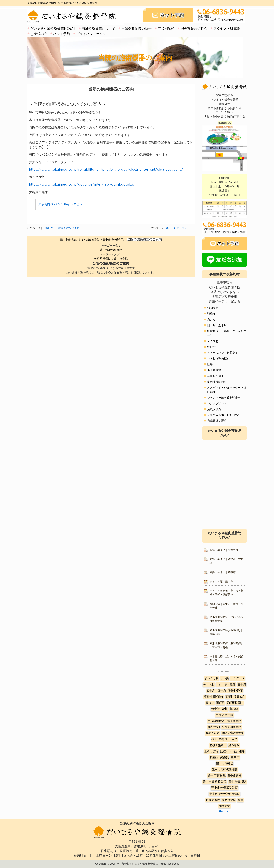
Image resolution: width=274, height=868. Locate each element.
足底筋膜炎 (214, 409)
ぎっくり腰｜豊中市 (221, 582)
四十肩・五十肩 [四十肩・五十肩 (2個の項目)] (216, 691)
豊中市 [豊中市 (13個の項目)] (235, 757)
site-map (224, 812)
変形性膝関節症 (217, 382)
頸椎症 (211, 314)
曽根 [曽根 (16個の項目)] (225, 709)
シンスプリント (217, 404)
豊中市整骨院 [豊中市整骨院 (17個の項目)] (217, 776)
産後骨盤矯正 (216, 376)
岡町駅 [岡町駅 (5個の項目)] (220, 703)
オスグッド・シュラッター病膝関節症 (227, 390)
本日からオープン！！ (179, 228)
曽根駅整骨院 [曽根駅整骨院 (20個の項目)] (224, 715)
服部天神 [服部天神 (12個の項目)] (214, 727)
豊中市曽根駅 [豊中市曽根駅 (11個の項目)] (237, 782)
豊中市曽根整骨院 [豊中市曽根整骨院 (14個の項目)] (215, 782)
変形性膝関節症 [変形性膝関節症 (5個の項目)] (235, 697)
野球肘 (211, 347)
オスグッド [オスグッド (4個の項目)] (238, 678)
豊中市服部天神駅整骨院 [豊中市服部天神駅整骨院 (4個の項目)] (225, 794)
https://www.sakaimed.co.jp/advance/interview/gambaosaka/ (82, 185)
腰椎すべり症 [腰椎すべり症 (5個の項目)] (229, 751)
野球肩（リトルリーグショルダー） (227, 333)
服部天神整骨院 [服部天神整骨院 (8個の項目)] (231, 727)
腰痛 (210, 364)
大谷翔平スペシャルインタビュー (62, 204)
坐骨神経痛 (214, 370)
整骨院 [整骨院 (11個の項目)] (216, 709)
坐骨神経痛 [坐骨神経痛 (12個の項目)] (235, 691)
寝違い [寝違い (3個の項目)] (210, 703)
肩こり (211, 320)
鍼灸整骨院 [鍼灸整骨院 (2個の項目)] (229, 800)
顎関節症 (213, 308)
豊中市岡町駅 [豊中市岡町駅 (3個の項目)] (224, 764)
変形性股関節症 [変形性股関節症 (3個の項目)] (214, 697)
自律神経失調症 (217, 421)
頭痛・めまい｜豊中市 (223, 572)
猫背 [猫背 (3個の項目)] (214, 739)
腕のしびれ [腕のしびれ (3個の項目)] (211, 751)
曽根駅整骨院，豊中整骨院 (111, 259)
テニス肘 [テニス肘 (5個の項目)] (209, 685)
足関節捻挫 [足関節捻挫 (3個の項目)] (213, 800)
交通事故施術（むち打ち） (224, 415)
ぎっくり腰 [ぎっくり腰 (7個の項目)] (212, 678)
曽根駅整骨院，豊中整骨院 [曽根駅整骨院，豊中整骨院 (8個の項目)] (224, 721)
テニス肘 (213, 341)
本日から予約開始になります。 (64, 228)
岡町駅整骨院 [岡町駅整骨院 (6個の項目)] (235, 703)
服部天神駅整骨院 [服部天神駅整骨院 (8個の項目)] (232, 733)
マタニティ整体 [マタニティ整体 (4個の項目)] (226, 685)
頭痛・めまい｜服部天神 (224, 550)
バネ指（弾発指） (218, 359)
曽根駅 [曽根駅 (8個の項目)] (234, 709)
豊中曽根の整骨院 (111, 250)
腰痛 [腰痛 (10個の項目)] (242, 751)
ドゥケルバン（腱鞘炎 (221, 353)
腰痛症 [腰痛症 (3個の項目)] (214, 757)
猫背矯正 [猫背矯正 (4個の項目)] (224, 739)
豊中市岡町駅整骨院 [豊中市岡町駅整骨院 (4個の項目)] (225, 770)
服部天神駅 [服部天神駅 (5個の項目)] (212, 733)
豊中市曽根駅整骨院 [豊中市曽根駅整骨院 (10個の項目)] (224, 788)
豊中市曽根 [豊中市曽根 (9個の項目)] (234, 776)
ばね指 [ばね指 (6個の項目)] (225, 678)
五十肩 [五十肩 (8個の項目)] (242, 685)
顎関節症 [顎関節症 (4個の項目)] (224, 806)
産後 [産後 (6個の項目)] (235, 739)
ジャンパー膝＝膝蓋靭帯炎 (224, 398)
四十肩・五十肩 (217, 325)
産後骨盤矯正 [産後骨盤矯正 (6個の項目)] (218, 745)
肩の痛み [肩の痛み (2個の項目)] (234, 745)
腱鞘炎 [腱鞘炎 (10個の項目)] (224, 757)
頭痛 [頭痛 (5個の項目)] (240, 800)
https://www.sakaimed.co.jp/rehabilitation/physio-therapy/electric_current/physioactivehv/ (106, 170)
